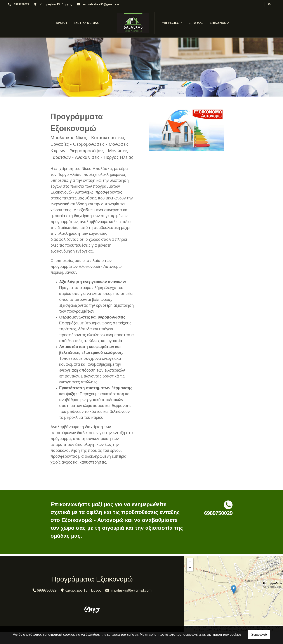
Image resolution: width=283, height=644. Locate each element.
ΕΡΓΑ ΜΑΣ (196, 23)
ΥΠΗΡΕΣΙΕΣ (171, 23)
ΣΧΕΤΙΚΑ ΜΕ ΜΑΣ (86, 23)
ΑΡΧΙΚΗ (61, 23)
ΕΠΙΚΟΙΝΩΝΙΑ (220, 23)
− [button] (190, 568)
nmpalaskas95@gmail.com (102, 4)
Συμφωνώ (259, 634)
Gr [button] (270, 4)
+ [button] (190, 562)
